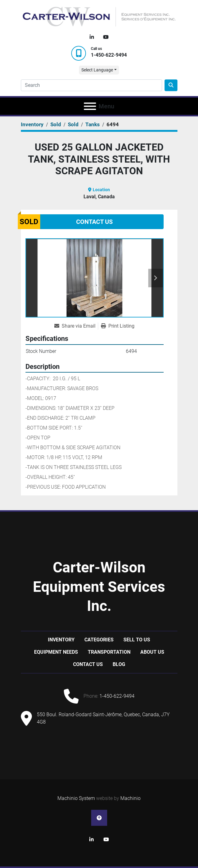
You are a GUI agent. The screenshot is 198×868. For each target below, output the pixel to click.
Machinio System (76, 798)
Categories (99, 640)
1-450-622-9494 (109, 55)
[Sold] (56, 124)
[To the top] (99, 818)
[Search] (91, 85)
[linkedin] (92, 37)
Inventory (61, 640)
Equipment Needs (56, 652)
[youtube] (106, 37)
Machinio (130, 798)
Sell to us (137, 640)
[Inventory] (32, 124)
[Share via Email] (76, 326)
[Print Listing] (118, 326)
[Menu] (90, 106)
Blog (119, 664)
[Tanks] (93, 124)
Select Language (97, 70)
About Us (152, 652)
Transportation (109, 652)
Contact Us (94, 222)
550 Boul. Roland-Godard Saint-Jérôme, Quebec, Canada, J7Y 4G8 (103, 718)
